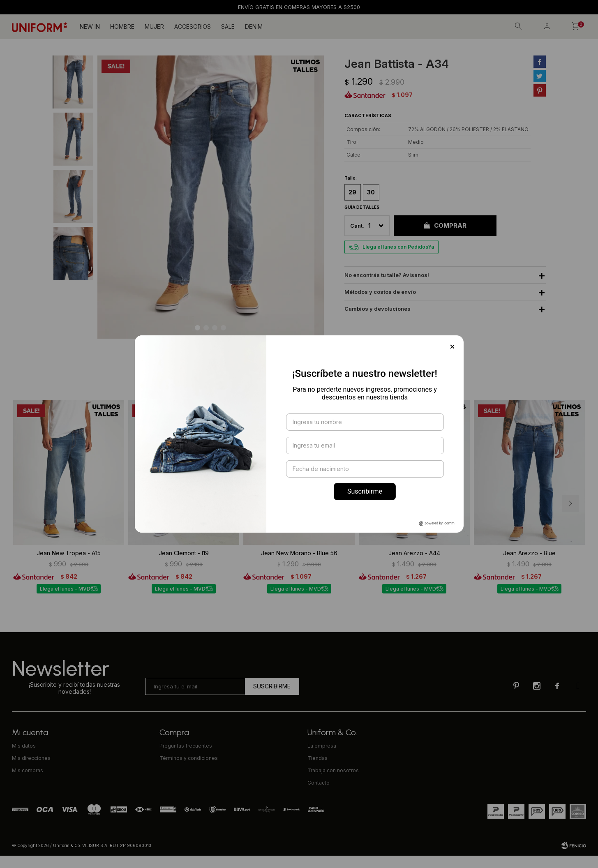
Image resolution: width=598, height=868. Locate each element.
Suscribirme (365, 491)
